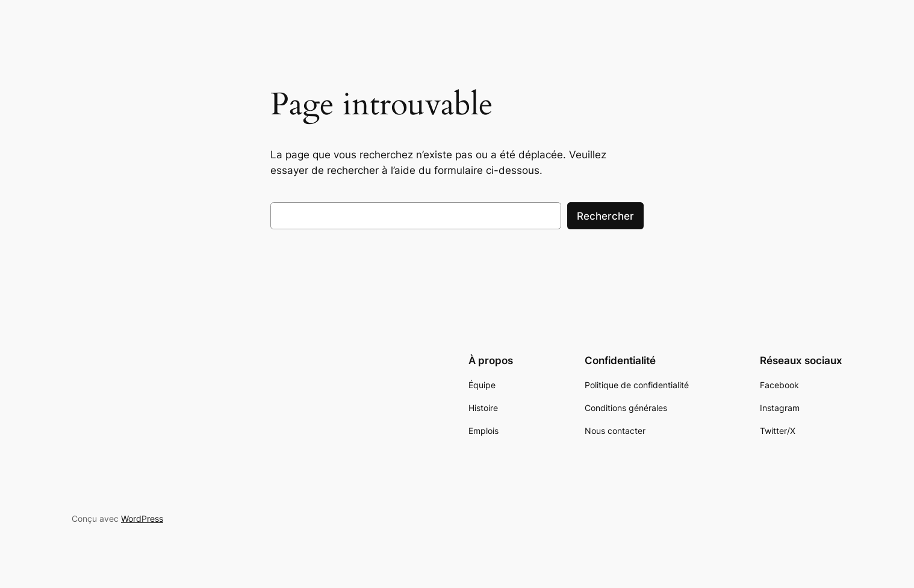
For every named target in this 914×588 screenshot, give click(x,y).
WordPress (142, 518)
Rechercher (605, 216)
